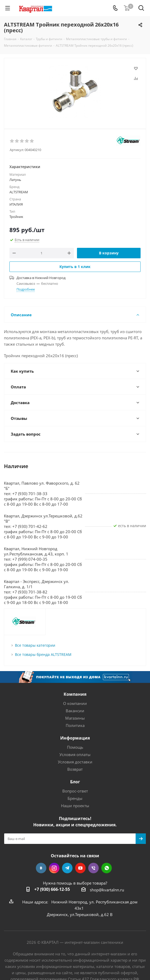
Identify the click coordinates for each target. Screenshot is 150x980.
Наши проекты (75, 806)
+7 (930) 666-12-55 (52, 889)
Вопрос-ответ (75, 791)
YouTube (80, 868)
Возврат (75, 769)
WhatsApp (107, 868)
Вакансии (75, 711)
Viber (93, 868)
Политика (75, 725)
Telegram (67, 868)
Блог (75, 782)
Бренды (75, 798)
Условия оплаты (75, 754)
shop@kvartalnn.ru (107, 890)
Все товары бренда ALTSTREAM (43, 654)
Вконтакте (41, 868)
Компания (75, 694)
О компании (75, 703)
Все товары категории (35, 645)
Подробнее (26, 289)
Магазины (75, 718)
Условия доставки (75, 762)
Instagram (54, 868)
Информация (75, 738)
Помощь (75, 747)
